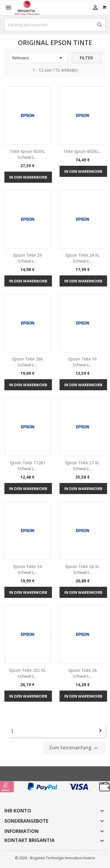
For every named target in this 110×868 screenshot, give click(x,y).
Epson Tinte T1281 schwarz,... (28, 466)
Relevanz (38, 58)
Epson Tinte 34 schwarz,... (27, 569)
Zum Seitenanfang (74, 748)
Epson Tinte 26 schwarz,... (83, 673)
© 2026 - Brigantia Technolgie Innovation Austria (55, 858)
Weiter (100, 731)
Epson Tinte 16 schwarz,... (83, 362)
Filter (86, 58)
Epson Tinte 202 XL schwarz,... (27, 673)
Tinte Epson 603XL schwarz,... (27, 154)
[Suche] (55, 25)
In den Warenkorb (28, 177)
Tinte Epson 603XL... (82, 151)
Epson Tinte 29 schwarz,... (27, 258)
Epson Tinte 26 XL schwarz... (83, 569)
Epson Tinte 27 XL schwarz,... (83, 466)
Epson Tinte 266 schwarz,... (27, 362)
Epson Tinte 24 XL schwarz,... (83, 258)
